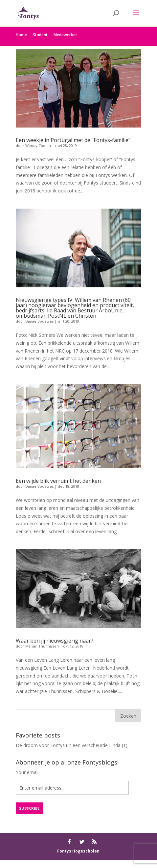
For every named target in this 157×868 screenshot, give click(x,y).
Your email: (28, 772)
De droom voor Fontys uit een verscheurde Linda (68, 745)
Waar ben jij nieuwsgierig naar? (55, 641)
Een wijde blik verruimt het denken (58, 481)
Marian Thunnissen (42, 646)
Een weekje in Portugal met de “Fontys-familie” (73, 140)
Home (21, 35)
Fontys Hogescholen (78, 851)
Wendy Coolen (38, 145)
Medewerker (65, 35)
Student (40, 35)
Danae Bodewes (39, 321)
